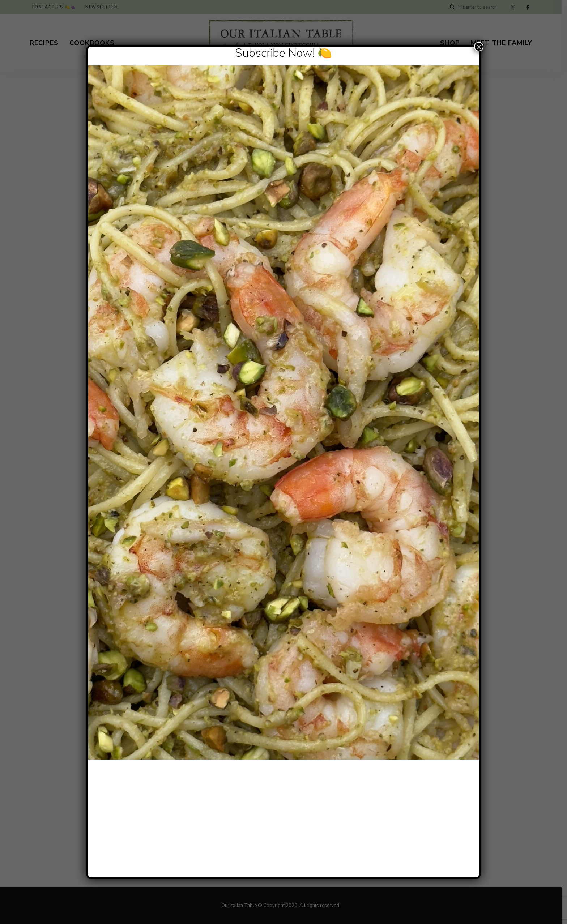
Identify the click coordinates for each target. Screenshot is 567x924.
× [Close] (479, 47)
